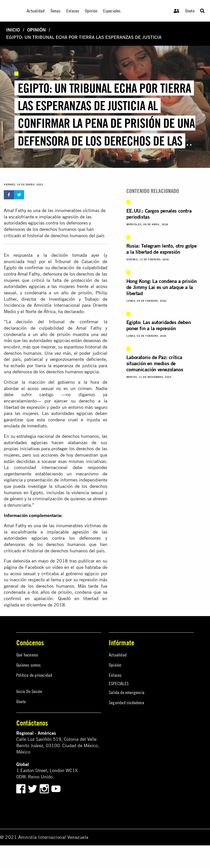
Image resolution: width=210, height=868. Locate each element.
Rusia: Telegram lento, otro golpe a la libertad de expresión (162, 249)
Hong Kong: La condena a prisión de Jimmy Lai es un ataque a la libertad (162, 287)
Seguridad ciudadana (126, 703)
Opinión (36, 30)
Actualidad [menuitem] (36, 11)
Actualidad (118, 655)
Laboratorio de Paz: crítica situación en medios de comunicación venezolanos (155, 363)
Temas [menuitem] (56, 11)
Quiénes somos (29, 665)
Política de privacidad (34, 675)
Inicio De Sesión (29, 691)
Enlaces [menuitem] (73, 11)
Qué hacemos (27, 655)
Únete (190, 11)
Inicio (13, 30)
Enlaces (115, 675)
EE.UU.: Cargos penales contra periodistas (159, 214)
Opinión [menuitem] (91, 11)
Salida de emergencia (127, 692)
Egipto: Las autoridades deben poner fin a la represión (159, 325)
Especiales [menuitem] (112, 11)
